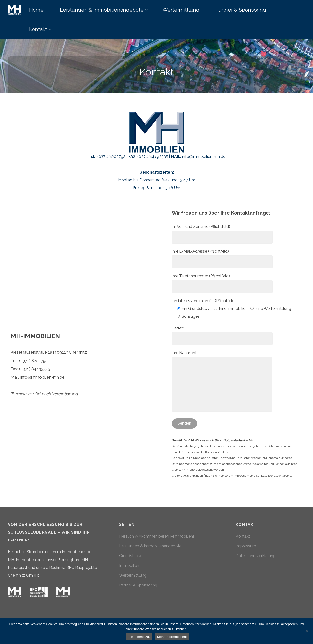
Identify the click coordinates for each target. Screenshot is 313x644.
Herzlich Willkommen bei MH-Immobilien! (156, 536)
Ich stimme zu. (139, 637)
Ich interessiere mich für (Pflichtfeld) (204, 301)
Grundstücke (131, 556)
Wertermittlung (133, 575)
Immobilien (129, 566)
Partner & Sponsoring (138, 585)
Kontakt (243, 536)
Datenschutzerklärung (256, 556)
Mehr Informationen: (172, 637)
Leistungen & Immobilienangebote (150, 546)
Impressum (246, 546)
